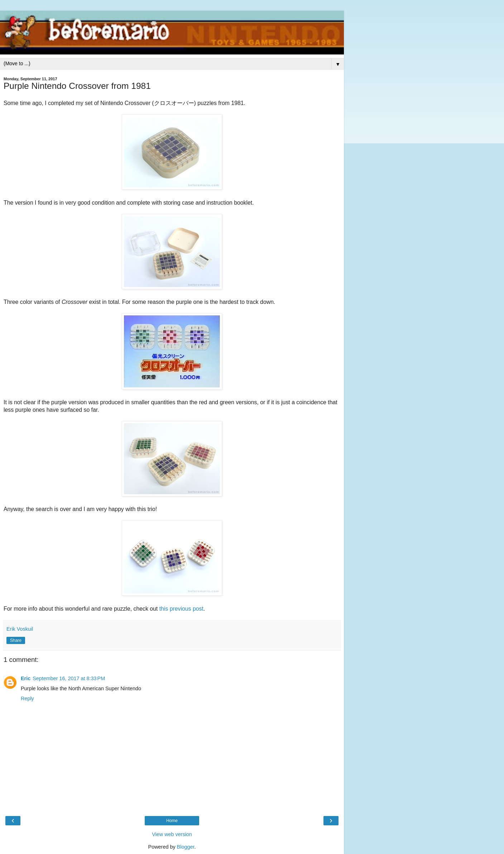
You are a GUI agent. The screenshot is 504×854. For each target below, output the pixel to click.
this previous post (181, 609)
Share (16, 640)
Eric (26, 678)
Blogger (186, 847)
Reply (27, 698)
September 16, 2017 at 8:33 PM (69, 678)
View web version (172, 834)
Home (172, 821)
